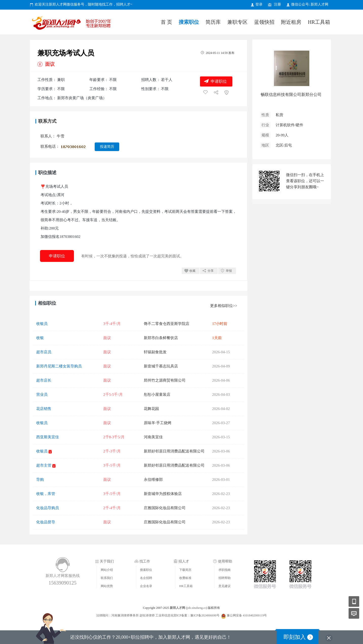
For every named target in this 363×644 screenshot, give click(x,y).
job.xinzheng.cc (196, 608)
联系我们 (107, 578)
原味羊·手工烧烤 (158, 423)
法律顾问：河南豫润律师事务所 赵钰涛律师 (125, 615)
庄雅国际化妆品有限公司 (165, 508)
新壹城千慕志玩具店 (161, 366)
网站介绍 (107, 570)
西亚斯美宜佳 (48, 437)
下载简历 (185, 570)
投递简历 (107, 147)
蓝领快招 (264, 22)
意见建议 (225, 586)
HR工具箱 (319, 22)
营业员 (42, 394)
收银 (40, 338)
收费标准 (185, 578)
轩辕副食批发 (155, 352)
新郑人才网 (73, 24)
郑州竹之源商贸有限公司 (165, 380)
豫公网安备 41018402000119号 (244, 615)
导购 (40, 480)
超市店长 (44, 380)
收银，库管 (46, 494)
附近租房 (291, 22)
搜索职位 (189, 22)
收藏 (192, 271)
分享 (211, 271)
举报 (229, 271)
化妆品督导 (46, 522)
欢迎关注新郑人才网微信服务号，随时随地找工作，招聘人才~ (84, 4)
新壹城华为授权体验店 (163, 494)
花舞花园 (151, 409)
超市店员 (44, 352)
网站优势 (107, 586)
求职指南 (225, 570)
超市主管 (44, 465)
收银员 (42, 324)
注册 (277, 4)
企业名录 (146, 586)
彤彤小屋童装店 (157, 394)
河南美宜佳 (153, 437)
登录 (259, 4)
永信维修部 (153, 480)
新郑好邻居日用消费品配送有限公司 (174, 451)
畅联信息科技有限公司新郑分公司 (291, 95)
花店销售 (44, 409)
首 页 (166, 22)
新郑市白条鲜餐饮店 (161, 338)
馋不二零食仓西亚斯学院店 (167, 324)
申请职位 (219, 81)
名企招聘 (146, 578)
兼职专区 (237, 22)
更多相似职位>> (224, 306)
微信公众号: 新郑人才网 (310, 4)
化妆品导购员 (48, 508)
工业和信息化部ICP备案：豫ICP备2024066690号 (187, 615)
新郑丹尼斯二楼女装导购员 (59, 366)
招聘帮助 (225, 578)
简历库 (213, 22)
